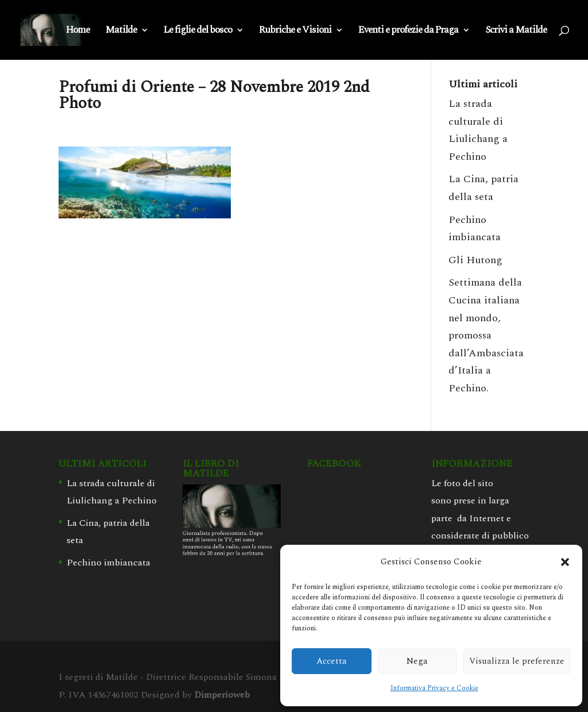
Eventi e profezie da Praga (408, 32)
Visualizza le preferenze (517, 661)
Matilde (121, 32)
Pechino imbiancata (109, 563)
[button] (565, 562)
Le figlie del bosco (198, 32)
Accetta (332, 661)
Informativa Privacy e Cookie (434, 688)
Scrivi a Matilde (516, 32)
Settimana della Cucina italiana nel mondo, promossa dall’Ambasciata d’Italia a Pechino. (486, 335)
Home (78, 32)
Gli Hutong (475, 260)
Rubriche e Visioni (295, 32)
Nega (417, 661)
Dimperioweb (222, 695)
